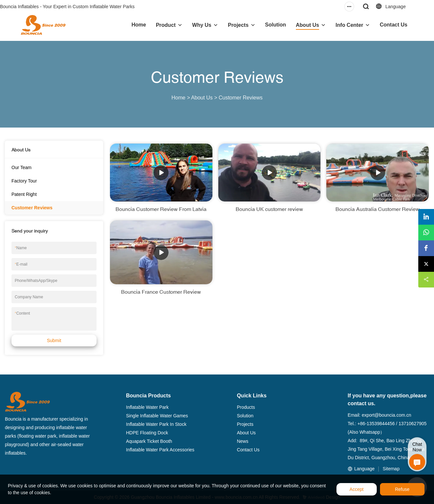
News (243, 441)
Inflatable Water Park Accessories (160, 450)
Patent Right (24, 194)
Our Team (21, 167)
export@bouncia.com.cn (386, 415)
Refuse (402, 489)
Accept (357, 489)
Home (139, 25)
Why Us (202, 25)
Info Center (349, 25)
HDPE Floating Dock (147, 433)
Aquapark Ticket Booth (149, 441)
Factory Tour (24, 181)
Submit (54, 340)
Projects (238, 25)
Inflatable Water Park (147, 407)
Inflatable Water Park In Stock (156, 424)
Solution (276, 25)
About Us (307, 25)
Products (246, 407)
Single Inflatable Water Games (157, 416)
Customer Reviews (241, 98)
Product (166, 25)
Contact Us (393, 25)
